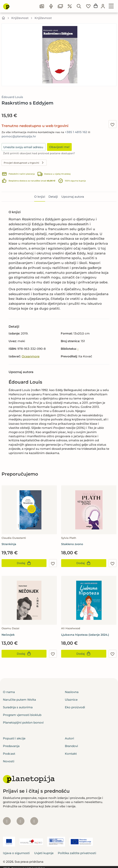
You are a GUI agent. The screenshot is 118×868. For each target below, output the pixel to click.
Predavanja (11, 746)
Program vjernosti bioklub (22, 715)
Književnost (20, 18)
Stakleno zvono (72, 544)
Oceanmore (31, 356)
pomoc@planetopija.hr (19, 136)
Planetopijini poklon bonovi (23, 722)
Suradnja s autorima (18, 707)
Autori (69, 738)
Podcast (9, 754)
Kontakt (71, 754)
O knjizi (40, 197)
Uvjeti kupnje (44, 853)
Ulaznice (71, 700)
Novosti (9, 761)
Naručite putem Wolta (19, 700)
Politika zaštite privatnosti (77, 853)
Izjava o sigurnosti (16, 853)
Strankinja (9, 544)
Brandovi (71, 746)
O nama (9, 692)
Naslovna (72, 692)
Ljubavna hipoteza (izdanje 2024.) (85, 635)
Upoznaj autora (73, 197)
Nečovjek (8, 635)
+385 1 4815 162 (76, 132)
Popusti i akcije (14, 738)
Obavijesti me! (59, 147)
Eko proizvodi (75, 707)
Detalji (53, 197)
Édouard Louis (12, 97)
